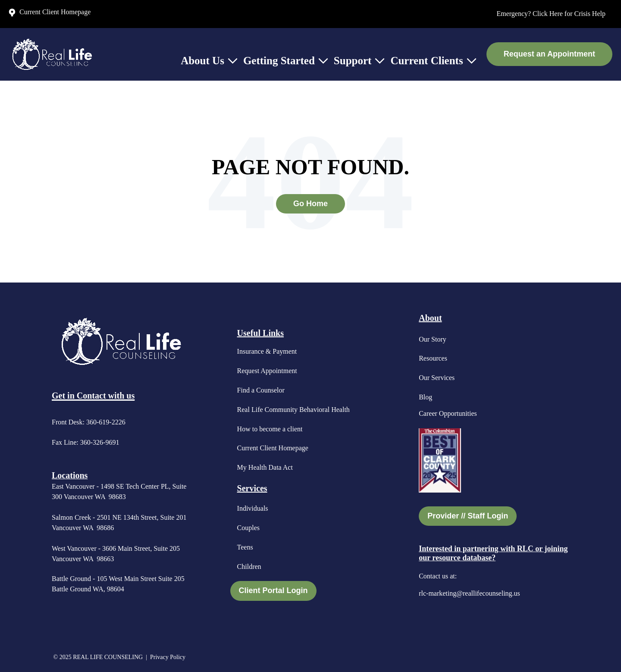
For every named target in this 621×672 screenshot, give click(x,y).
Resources (433, 358)
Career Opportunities (448, 413)
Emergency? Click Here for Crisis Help (551, 14)
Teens (245, 547)
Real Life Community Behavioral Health (293, 410)
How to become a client (270, 429)
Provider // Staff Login (468, 516)
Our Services (437, 378)
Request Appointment (267, 371)
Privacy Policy (169, 657)
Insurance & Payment (267, 351)
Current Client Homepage (273, 448)
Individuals (253, 508)
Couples (248, 528)
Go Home (310, 204)
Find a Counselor (261, 390)
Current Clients (427, 61)
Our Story (433, 339)
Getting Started (279, 61)
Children (249, 567)
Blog (425, 397)
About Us (202, 61)
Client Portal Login (273, 590)
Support (353, 61)
